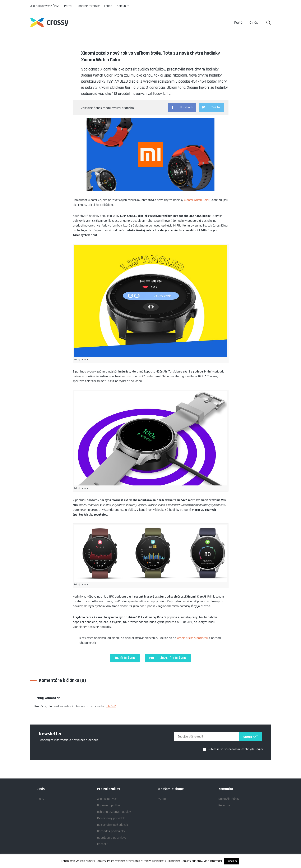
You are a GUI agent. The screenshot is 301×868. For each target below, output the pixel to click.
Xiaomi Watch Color (197, 200)
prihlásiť (110, 706)
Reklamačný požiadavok (112, 825)
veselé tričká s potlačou (193, 638)
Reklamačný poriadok (111, 818)
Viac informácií (213, 861)
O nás (40, 799)
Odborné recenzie (88, 6)
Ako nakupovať (107, 799)
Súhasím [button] (232, 861)
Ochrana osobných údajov (114, 812)
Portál (68, 6)
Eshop (108, 6)
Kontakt (102, 844)
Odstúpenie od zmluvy (112, 838)
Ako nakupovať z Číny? (45, 6)
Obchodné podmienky (111, 831)
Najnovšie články (229, 799)
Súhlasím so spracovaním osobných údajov (236, 749)
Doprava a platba (108, 805)
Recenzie (224, 805)
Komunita (123, 6)
